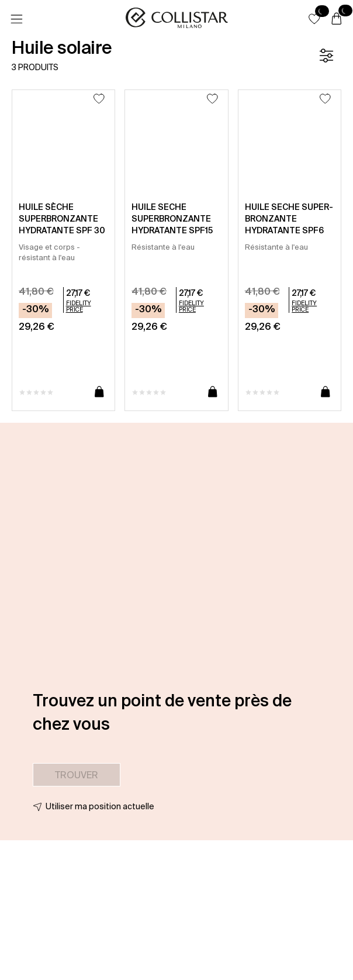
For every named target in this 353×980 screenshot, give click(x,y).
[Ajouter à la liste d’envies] (99, 99)
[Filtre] (326, 56)
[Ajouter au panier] (99, 392)
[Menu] (16, 19)
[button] (314, 19)
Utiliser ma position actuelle (100, 806)
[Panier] (337, 19)
